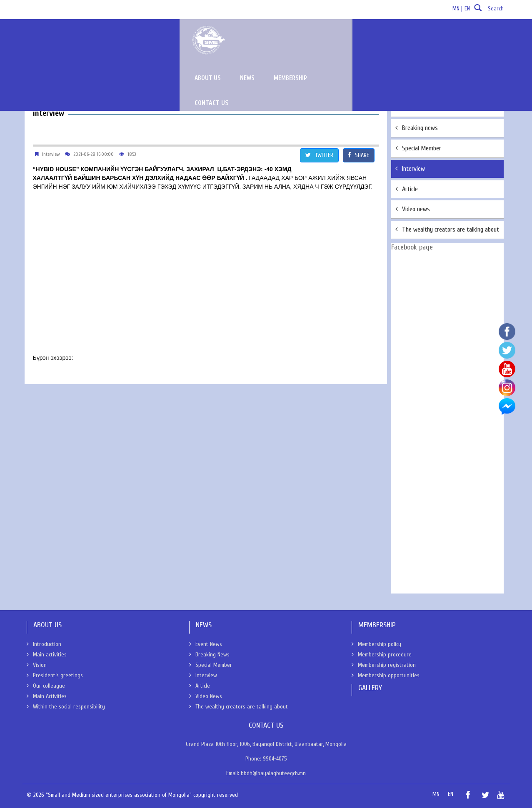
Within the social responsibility (66, 707)
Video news (413, 209)
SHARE (359, 155)
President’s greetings (55, 675)
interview (51, 154)
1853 (132, 154)
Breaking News (209, 655)
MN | (457, 9)
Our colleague (46, 686)
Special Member (418, 148)
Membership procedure (382, 655)
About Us (37, 73)
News (382, 37)
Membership (425, 37)
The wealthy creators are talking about (447, 229)
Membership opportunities (386, 675)
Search (488, 11)
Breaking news (417, 128)
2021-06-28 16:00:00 (94, 154)
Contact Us (478, 37)
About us (343, 37)
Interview (410, 169)
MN (436, 794)
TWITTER (319, 155)
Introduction (44, 644)
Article (407, 189)
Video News (206, 696)
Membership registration (384, 665)
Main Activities (47, 696)
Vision (37, 665)
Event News (413, 107)
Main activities (47, 655)
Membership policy (376, 644)
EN (467, 9)
